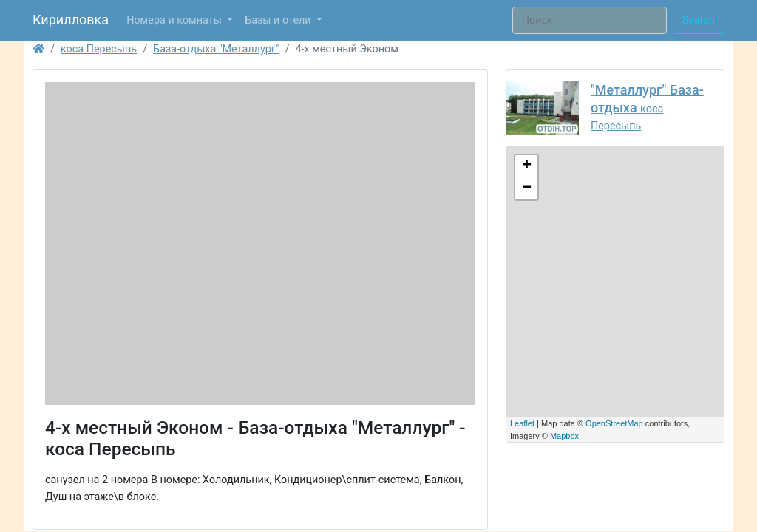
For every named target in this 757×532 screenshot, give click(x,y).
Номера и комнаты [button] (175, 20)
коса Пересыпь (99, 49)
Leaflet (522, 423)
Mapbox (564, 436)
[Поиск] (590, 20)
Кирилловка (71, 20)
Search (699, 20)
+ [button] (527, 166)
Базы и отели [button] (279, 20)
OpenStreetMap (614, 423)
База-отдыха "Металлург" (216, 49)
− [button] (527, 188)
